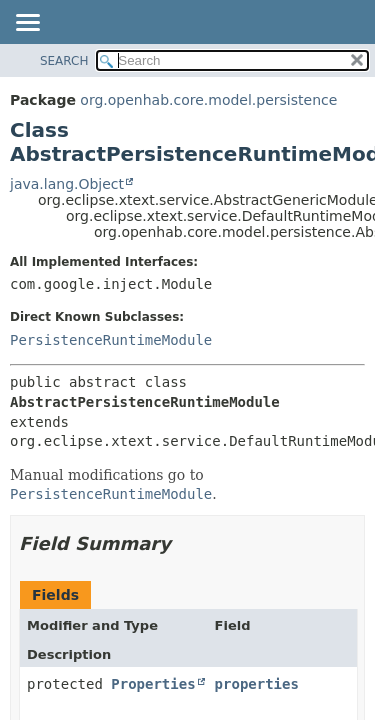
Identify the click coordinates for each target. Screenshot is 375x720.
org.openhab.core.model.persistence (208, 100)
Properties (153, 684)
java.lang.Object (67, 184)
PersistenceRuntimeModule (111, 340)
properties (257, 684)
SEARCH (64, 61)
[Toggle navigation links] (27, 24)
